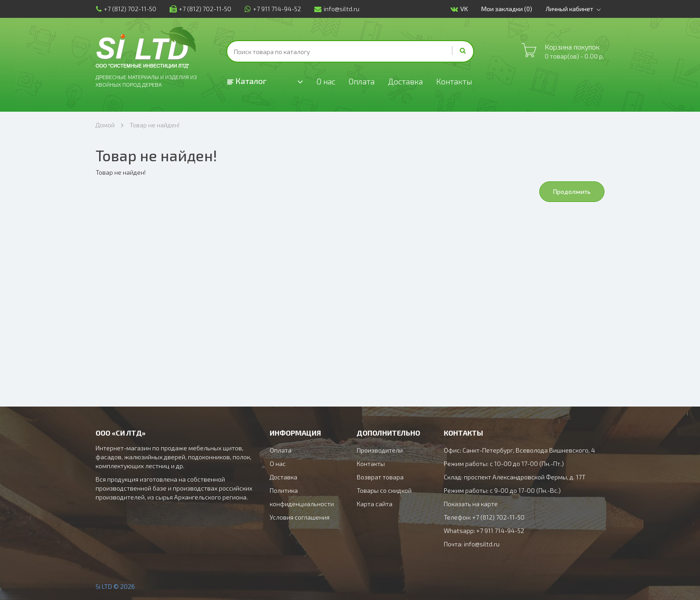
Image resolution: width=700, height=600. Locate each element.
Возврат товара (380, 477)
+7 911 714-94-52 (272, 9)
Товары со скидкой (384, 490)
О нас (326, 81)
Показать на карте (471, 504)
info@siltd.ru (336, 9)
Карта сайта (375, 504)
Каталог (247, 81)
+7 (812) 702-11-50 (126, 9)
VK (460, 9)
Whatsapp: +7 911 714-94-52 (484, 531)
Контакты (455, 81)
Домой (105, 125)
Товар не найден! (154, 125)
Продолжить (572, 191)
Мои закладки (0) (507, 9)
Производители (380, 450)
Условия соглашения (300, 517)
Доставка (406, 81)
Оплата (362, 81)
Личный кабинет (575, 9)
